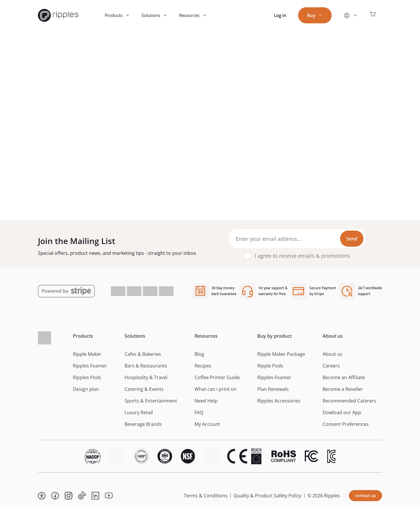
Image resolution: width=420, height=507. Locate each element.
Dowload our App (342, 412)
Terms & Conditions (206, 496)
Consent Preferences (346, 424)
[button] (42, 496)
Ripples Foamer (90, 366)
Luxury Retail (139, 412)
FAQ (199, 412)
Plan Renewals (273, 389)
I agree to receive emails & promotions (302, 256)
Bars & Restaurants (146, 366)
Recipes (203, 366)
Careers (331, 366)
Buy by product (274, 336)
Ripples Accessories (279, 401)
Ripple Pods (270, 366)
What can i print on (216, 389)
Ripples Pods (87, 377)
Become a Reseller (343, 389)
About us (333, 336)
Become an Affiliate (344, 377)
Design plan (86, 389)
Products (120, 15)
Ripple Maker (87, 354)
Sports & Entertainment (151, 401)
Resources (196, 15)
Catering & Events (144, 389)
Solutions (157, 15)
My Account (207, 424)
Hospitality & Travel (146, 377)
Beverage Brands (143, 424)
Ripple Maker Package (281, 354)
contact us (365, 495)
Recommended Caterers (349, 401)
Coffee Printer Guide (217, 377)
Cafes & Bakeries (143, 354)
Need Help (206, 401)
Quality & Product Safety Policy (267, 496)
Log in (280, 15)
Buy (318, 15)
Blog (199, 354)
